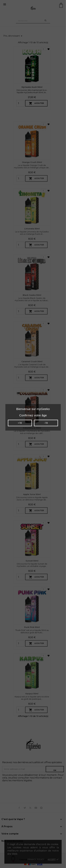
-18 (46, 423)
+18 (20, 423)
